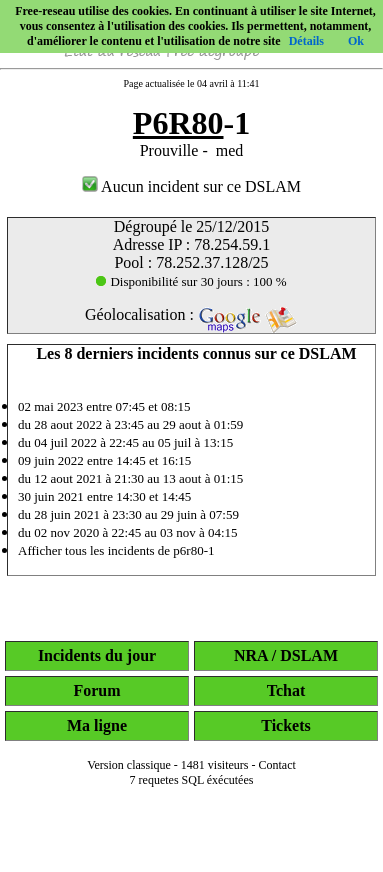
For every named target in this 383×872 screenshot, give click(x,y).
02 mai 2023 (50, 406)
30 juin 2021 (51, 496)
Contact (277, 765)
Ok (356, 41)
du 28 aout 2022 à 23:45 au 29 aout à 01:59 (130, 424)
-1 (191, 123)
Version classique (129, 765)
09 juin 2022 (51, 460)
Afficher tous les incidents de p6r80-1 (116, 550)
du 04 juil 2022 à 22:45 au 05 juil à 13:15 (125, 442)
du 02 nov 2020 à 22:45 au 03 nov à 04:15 (128, 532)
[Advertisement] (192, 844)
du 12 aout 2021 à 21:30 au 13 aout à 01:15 (130, 478)
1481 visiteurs (215, 765)
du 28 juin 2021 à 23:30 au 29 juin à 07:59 (128, 514)
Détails (306, 41)
